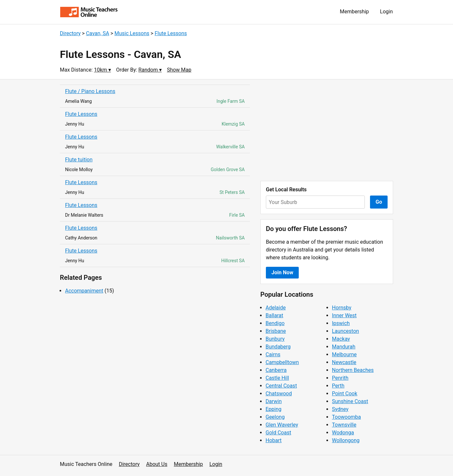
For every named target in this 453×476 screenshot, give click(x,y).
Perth (338, 386)
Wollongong (346, 440)
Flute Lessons (171, 33)
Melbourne (344, 354)
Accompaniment (84, 291)
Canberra (276, 370)
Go (379, 202)
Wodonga (343, 433)
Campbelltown (282, 362)
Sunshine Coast (350, 401)
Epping (274, 409)
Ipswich (341, 323)
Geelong (275, 417)
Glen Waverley (282, 425)
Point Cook (345, 394)
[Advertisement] (327, 130)
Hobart (274, 440)
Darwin (274, 401)
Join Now (282, 272)
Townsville (344, 425)
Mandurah (344, 347)
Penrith (340, 378)
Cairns (273, 354)
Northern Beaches (353, 370)
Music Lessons (132, 33)
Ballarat (274, 315)
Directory (70, 33)
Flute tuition (79, 160)
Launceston (345, 331)
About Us (157, 464)
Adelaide (276, 308)
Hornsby (342, 308)
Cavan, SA (97, 33)
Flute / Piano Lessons (90, 91)
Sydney (340, 409)
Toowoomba (346, 417)
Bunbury (275, 339)
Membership (354, 12)
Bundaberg (278, 347)
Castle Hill (277, 378)
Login (386, 12)
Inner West (344, 315)
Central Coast (281, 386)
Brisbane (276, 331)
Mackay (341, 339)
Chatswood (279, 394)
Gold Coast (278, 433)
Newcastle (344, 362)
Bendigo (275, 323)
